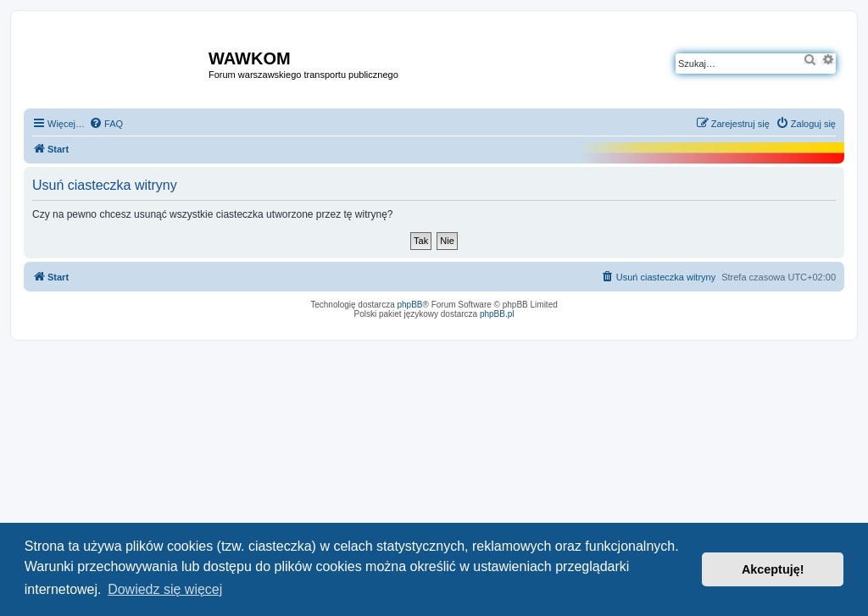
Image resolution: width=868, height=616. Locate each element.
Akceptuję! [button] (773, 569)
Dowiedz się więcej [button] (165, 589)
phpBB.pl (497, 314)
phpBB (410, 305)
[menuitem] (106, 124)
